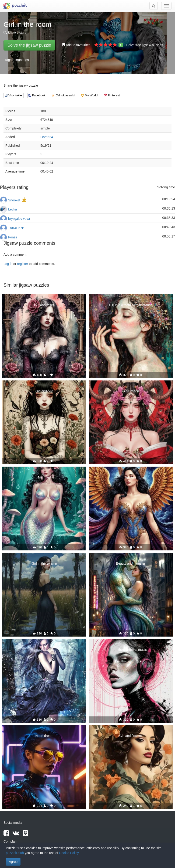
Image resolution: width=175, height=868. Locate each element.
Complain (10, 841)
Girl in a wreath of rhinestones (131, 305)
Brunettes (22, 60)
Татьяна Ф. (16, 228)
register (23, 264)
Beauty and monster (131, 563)
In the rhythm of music (131, 650)
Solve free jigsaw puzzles (145, 45)
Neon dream (44, 736)
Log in (8, 264)
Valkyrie (131, 477)
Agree (13, 862)
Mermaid (44, 477)
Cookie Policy (69, 853)
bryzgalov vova (19, 219)
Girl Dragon (131, 391)
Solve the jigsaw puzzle (29, 45)
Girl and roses (44, 305)
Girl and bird (44, 391)
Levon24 (47, 137)
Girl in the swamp (44, 563)
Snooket (14, 200)
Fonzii (12, 237)
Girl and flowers (131, 736)
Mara (44, 650)
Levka (12, 209)
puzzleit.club (15, 853)
